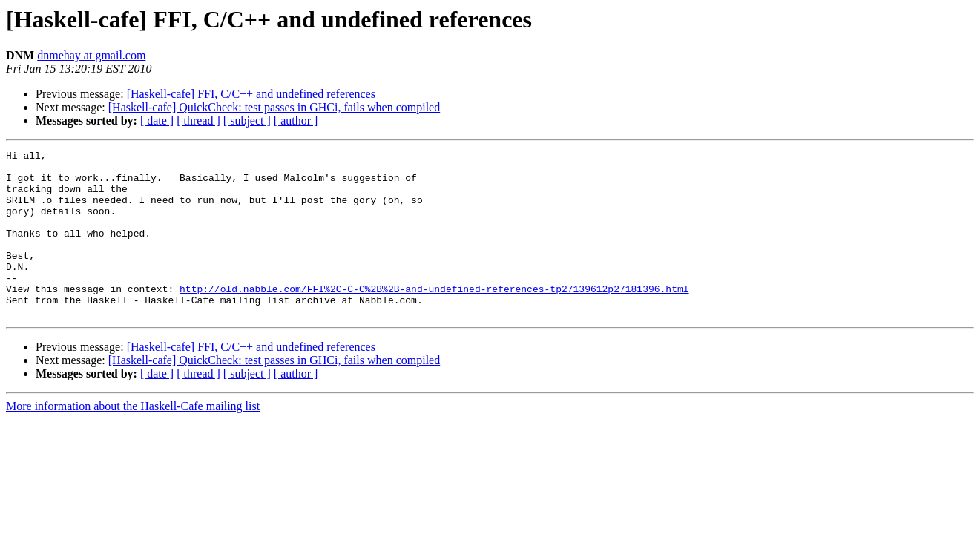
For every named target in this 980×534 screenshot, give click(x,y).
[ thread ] (198, 121)
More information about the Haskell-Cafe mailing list (133, 439)
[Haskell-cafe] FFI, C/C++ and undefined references (251, 94)
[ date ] (157, 121)
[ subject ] (247, 121)
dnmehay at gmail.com (91, 55)
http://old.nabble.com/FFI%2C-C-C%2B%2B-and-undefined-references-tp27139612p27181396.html (434, 317)
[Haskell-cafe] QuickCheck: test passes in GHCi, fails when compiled (274, 107)
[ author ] (296, 121)
